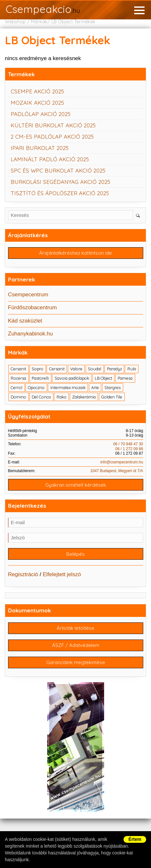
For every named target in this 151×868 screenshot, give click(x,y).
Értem (135, 839)
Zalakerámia (84, 397)
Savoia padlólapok (72, 378)
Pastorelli (40, 378)
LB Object (103, 378)
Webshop (15, 22)
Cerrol (16, 387)
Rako (62, 397)
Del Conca (41, 397)
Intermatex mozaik (68, 387)
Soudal (95, 369)
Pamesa (125, 378)
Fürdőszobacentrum (32, 307)
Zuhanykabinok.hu (31, 334)
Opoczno (36, 387)
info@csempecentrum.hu (122, 462)
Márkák (39, 22)
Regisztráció (23, 574)
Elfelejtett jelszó (62, 574)
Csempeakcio (43, 10)
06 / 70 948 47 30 (128, 444)
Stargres (113, 387)
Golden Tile (112, 397)
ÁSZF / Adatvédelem (76, 645)
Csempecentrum (28, 295)
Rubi (132, 369)
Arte (95, 387)
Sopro (38, 369)
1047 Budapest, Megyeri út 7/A (117, 471)
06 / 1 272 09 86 (129, 449)
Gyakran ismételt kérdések (76, 485)
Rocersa (18, 378)
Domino (18, 397)
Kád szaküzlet (25, 321)
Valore (76, 369)
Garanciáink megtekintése (76, 662)
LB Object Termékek (73, 22)
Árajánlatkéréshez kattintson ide (75, 253)
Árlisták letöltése (75, 628)
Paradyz (114, 369)
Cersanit (18, 369)
